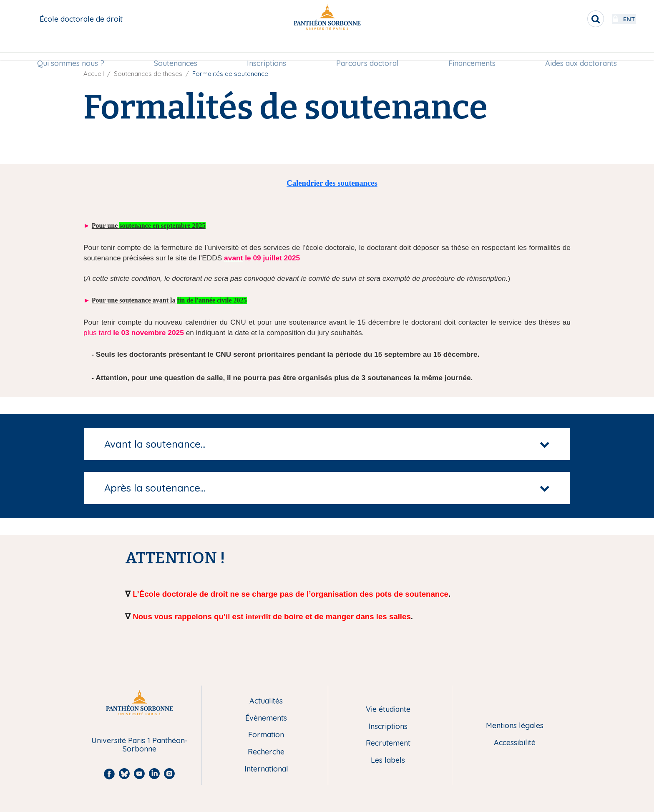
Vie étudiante (388, 710)
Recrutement (388, 743)
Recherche (266, 752)
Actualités (266, 701)
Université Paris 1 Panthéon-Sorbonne (140, 745)
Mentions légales (515, 726)
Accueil (94, 74)
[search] (573, 19)
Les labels (388, 760)
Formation (266, 735)
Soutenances (176, 49)
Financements (472, 49)
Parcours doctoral (367, 49)
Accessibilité (515, 743)
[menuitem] (71, 49)
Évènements (266, 718)
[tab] (327, 444)
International (266, 769)
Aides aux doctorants (581, 49)
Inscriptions (267, 49)
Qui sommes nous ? (71, 49)
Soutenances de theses (148, 74)
